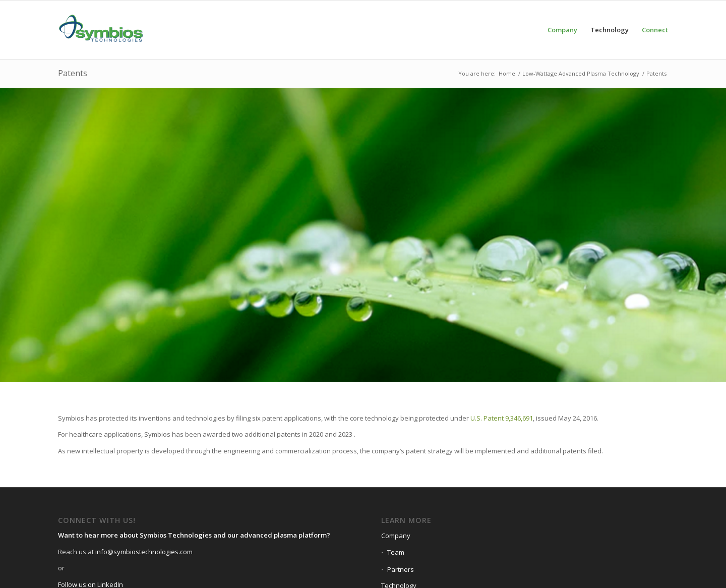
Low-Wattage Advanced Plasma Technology (581, 73)
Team (396, 552)
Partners (401, 569)
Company (396, 536)
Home (507, 73)
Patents (73, 73)
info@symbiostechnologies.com (144, 552)
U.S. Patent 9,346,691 (502, 418)
